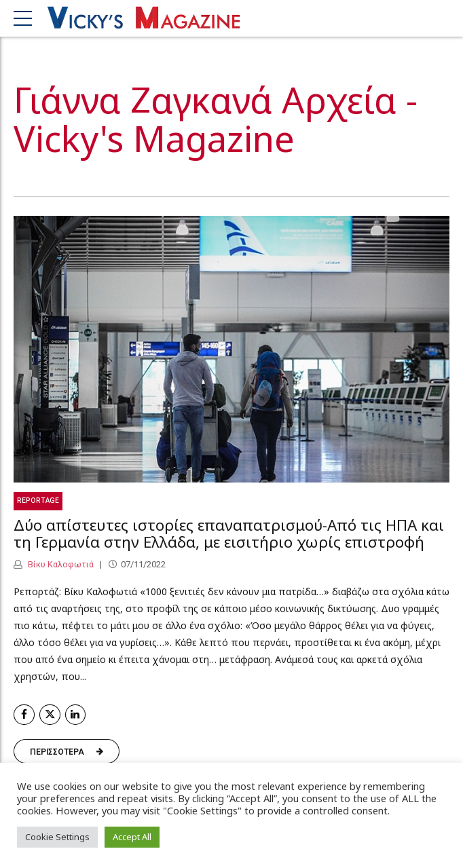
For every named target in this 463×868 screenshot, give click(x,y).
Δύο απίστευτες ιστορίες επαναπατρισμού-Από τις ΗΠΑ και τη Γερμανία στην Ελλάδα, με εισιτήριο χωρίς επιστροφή (229, 533)
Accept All (132, 837)
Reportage (38, 501)
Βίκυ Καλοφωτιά (60, 564)
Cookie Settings (57, 837)
